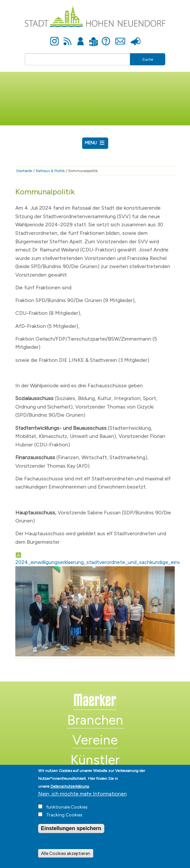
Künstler (95, 760)
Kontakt (120, 38)
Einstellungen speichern (71, 835)
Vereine (95, 740)
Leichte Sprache (94, 38)
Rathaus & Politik (50, 171)
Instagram (54, 38)
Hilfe (106, 38)
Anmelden (80, 38)
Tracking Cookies (64, 821)
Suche (148, 59)
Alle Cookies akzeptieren (66, 860)
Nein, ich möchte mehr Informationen (82, 800)
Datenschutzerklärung (70, 793)
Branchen (95, 720)
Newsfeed (67, 38)
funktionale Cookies (67, 813)
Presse (136, 38)
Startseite (24, 171)
